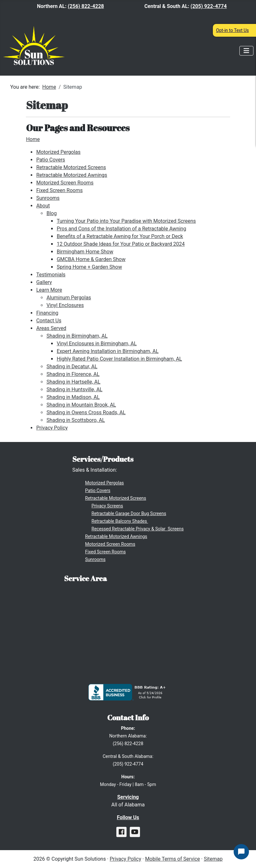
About (43, 206)
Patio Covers (50, 160)
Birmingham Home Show (85, 252)
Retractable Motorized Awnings (72, 175)
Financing (47, 313)
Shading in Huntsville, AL (74, 389)
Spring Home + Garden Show (89, 267)
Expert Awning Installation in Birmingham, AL (108, 351)
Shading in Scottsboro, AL (76, 420)
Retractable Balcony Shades (120, 521)
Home (33, 139)
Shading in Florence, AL (73, 374)
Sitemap (213, 859)
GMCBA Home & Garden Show (91, 259)
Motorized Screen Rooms (65, 183)
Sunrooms (48, 198)
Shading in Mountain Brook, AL (81, 405)
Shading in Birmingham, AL (77, 336)
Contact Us (49, 321)
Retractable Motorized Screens (71, 167)
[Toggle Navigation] (246, 51)
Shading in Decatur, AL (72, 367)
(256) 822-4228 (86, 6)
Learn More (49, 290)
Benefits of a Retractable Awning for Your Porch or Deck (120, 236)
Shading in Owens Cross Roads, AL (86, 412)
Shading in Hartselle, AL (73, 382)
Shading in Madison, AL (73, 397)
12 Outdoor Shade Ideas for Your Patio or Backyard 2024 (120, 244)
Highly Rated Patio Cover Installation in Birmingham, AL (119, 359)
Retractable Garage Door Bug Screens (129, 513)
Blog (51, 213)
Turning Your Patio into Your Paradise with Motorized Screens (126, 221)
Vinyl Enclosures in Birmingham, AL (97, 344)
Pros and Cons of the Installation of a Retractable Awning (121, 229)
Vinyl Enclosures (65, 305)
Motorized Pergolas (58, 152)
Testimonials (51, 275)
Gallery (44, 282)
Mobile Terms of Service (173, 859)
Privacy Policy (52, 428)
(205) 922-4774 (209, 6)
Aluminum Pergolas (69, 298)
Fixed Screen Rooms (59, 190)
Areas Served (51, 328)
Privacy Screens (107, 506)
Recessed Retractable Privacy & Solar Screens (137, 529)
